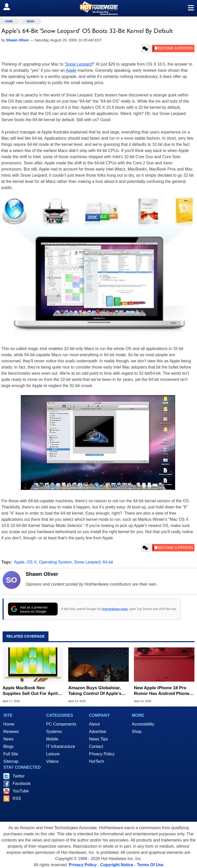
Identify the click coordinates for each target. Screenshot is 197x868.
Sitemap (11, 761)
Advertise (98, 732)
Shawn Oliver (42, 574)
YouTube (21, 791)
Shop (137, 732)
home (9, 21)
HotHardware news (115, 609)
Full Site (11, 754)
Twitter (19, 776)
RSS (17, 798)
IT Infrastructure (61, 746)
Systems (54, 732)
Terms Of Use (150, 865)
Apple (71, 70)
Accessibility (143, 724)
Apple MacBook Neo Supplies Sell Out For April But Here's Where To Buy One (30, 691)
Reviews (11, 732)
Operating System (55, 562)
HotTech (97, 761)
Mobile (52, 739)
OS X (32, 562)
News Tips (98, 739)
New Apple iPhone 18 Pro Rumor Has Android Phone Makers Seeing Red (162, 691)
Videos (52, 761)
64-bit (108, 562)
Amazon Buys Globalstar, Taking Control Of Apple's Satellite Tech (95, 691)
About (94, 724)
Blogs (8, 746)
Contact (96, 746)
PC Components (61, 724)
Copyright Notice (117, 865)
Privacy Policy (102, 754)
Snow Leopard (78, 64)
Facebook (22, 784)
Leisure (53, 754)
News (31, 21)
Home (9, 724)
